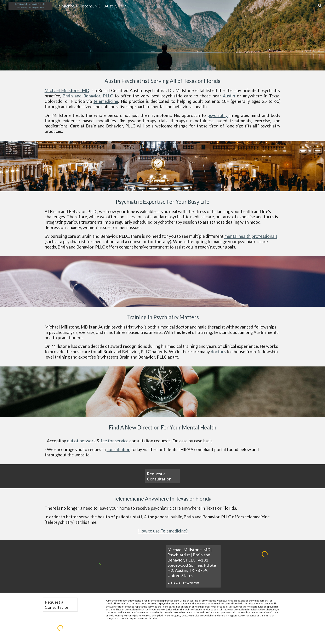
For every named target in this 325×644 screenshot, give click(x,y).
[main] (162, 35)
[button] (320, 6)
